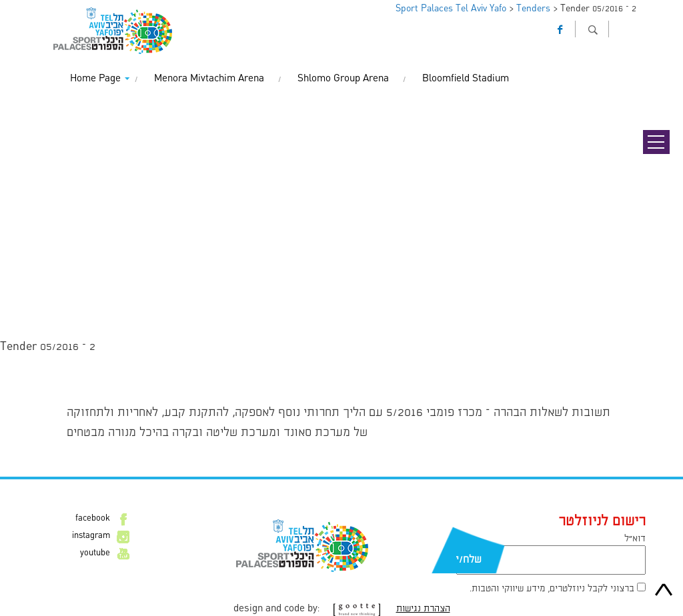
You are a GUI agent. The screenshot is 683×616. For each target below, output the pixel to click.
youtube (95, 553)
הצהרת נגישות (423, 609)
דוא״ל (635, 539)
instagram (91, 536)
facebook (93, 519)
